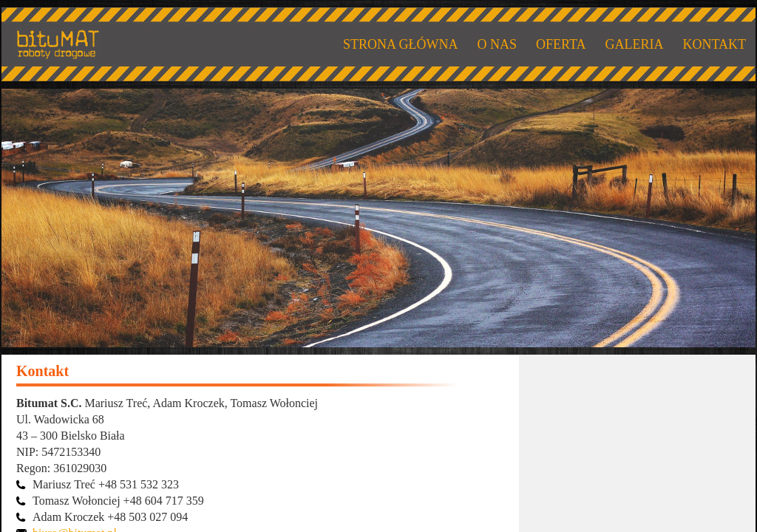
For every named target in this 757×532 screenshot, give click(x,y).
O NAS (497, 44)
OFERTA (561, 44)
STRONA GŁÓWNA (401, 44)
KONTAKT (714, 44)
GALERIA (634, 44)
